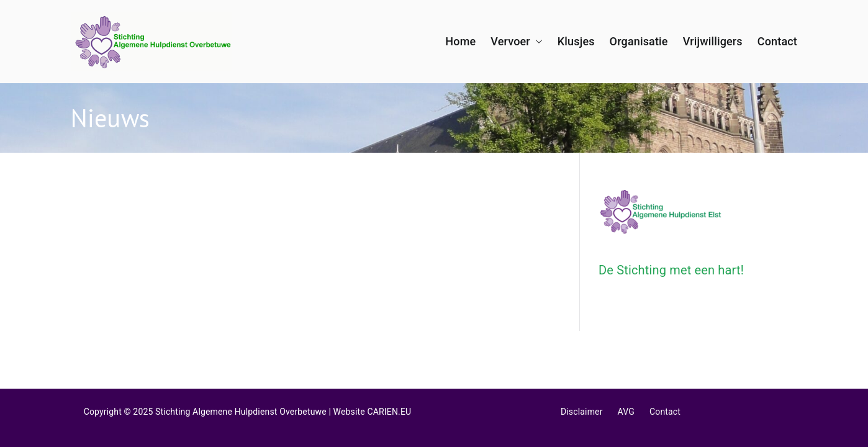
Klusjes (576, 41)
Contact (777, 41)
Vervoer (517, 42)
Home (460, 41)
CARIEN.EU (390, 412)
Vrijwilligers (713, 41)
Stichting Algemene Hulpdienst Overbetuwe (241, 412)
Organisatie (639, 41)
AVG (626, 412)
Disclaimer (582, 412)
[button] (536, 42)
